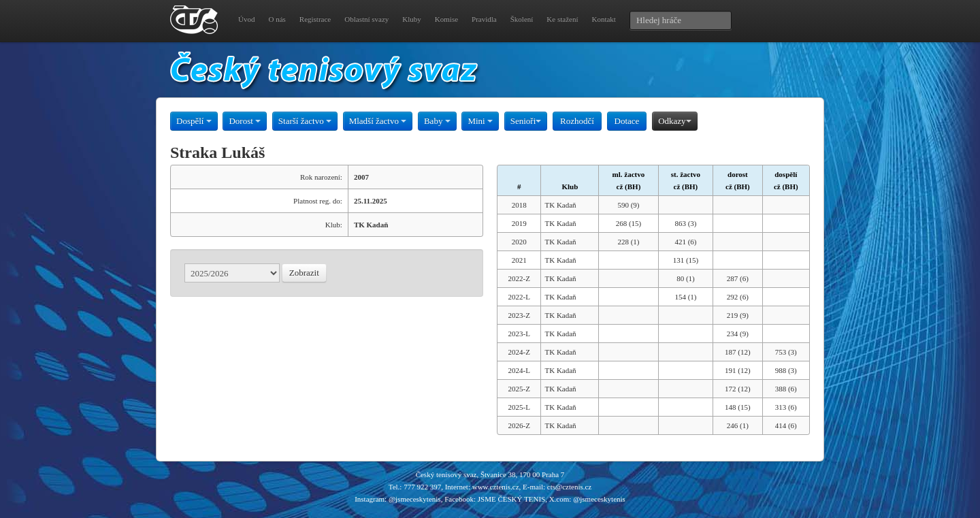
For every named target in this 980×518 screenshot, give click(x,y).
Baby (437, 121)
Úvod (246, 19)
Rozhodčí (577, 121)
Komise (446, 19)
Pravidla (484, 19)
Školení (522, 19)
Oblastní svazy (366, 19)
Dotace (627, 121)
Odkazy (674, 121)
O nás (277, 19)
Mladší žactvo (378, 121)
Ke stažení (562, 19)
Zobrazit (304, 273)
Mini (480, 121)
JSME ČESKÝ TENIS (511, 499)
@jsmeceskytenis (415, 499)
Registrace (315, 19)
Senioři (526, 121)
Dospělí (194, 121)
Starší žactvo (305, 121)
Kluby (412, 19)
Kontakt (603, 19)
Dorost (245, 121)
